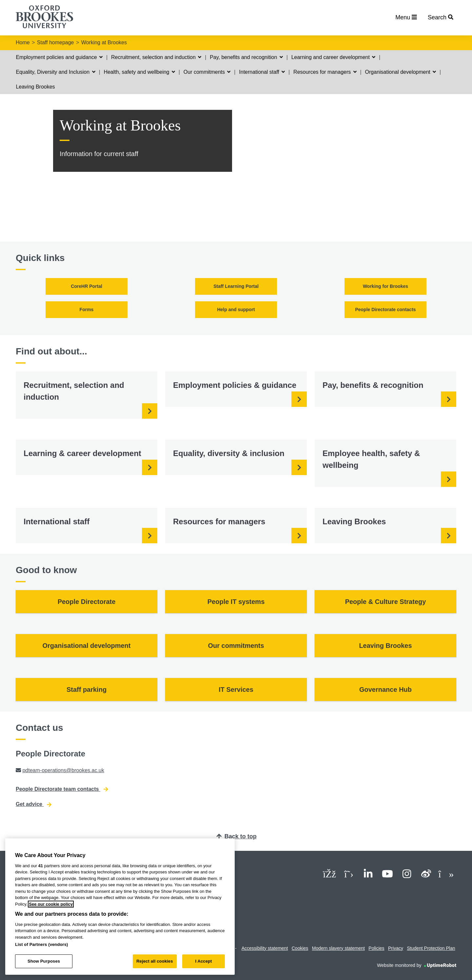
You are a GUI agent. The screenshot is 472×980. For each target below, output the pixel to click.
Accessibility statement (265, 948)
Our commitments (207, 72)
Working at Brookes (104, 42)
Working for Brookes (385, 286)
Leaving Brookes (35, 87)
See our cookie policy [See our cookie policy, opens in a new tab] (51, 904)
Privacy (396, 948)
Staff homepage (56, 42)
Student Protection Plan (431, 948)
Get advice (34, 804)
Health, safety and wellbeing (139, 72)
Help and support (236, 310)
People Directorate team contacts (62, 789)
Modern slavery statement (338, 948)
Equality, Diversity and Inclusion (55, 72)
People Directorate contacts (385, 310)
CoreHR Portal (87, 286)
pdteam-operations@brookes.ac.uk (63, 770)
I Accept (203, 961)
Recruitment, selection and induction (156, 57)
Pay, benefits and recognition (246, 57)
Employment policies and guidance (59, 57)
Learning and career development (334, 57)
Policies (376, 948)
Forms (87, 310)
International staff (262, 72)
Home (23, 42)
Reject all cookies (155, 961)
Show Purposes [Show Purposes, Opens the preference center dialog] (44, 961)
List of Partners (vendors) (42, 944)
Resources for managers (325, 72)
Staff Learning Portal (236, 286)
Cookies (300, 948)
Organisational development (401, 72)
